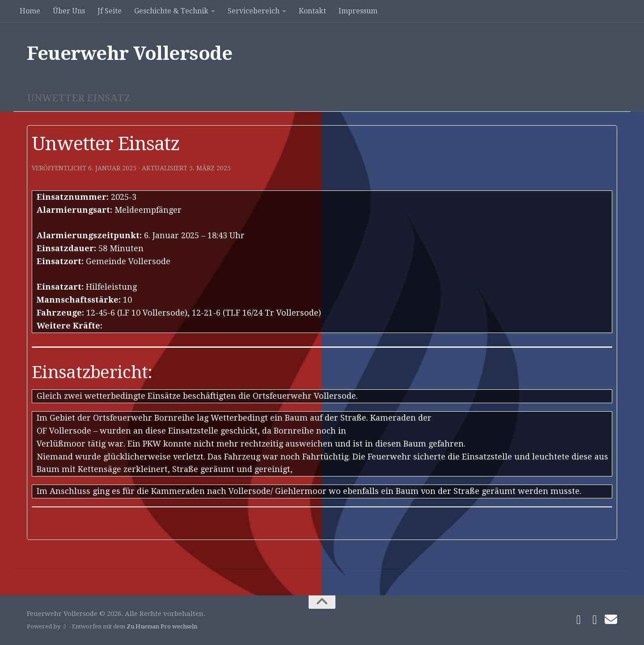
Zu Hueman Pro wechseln (162, 626)
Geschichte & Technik (171, 11)
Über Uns (69, 11)
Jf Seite (110, 11)
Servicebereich (254, 11)
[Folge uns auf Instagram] (595, 620)
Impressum (358, 11)
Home (30, 11)
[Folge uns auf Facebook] (579, 620)
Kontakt (312, 11)
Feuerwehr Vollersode (129, 53)
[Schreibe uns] (611, 620)
